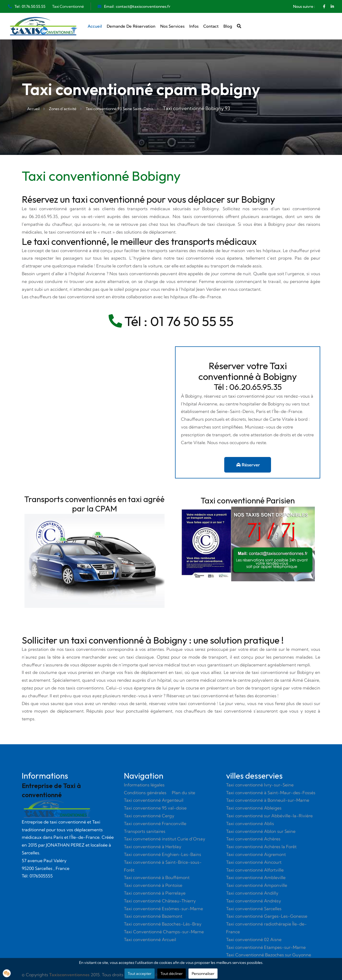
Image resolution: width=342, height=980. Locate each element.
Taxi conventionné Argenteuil (154, 800)
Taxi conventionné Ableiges (254, 808)
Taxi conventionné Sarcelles (254, 909)
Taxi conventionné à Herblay (153, 847)
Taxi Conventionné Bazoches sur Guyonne (269, 955)
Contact (211, 26)
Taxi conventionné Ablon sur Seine (261, 831)
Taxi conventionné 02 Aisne (254, 939)
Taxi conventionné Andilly (252, 893)
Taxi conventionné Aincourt (254, 862)
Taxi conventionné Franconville (155, 823)
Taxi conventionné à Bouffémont (157, 877)
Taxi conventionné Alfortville (255, 870)
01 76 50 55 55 (192, 321)
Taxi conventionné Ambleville (256, 877)
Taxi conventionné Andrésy (254, 901)
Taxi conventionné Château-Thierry (160, 901)
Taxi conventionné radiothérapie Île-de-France (266, 928)
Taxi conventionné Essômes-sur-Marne (163, 909)
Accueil (95, 26)
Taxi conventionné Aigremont (256, 854)
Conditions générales (145, 793)
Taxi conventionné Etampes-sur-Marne (266, 947)
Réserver (248, 465)
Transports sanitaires (145, 831)
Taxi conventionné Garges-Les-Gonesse (267, 916)
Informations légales (144, 785)
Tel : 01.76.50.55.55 (30, 6)
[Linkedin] (332, 6)
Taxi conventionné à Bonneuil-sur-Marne (268, 800)
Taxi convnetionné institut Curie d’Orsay (165, 839)
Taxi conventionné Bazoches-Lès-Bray (163, 924)
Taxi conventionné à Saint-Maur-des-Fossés (271, 793)
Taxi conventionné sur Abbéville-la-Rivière (269, 816)
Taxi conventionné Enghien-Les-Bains (163, 854)
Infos (194, 26)
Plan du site (184, 793)
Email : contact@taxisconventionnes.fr (137, 6)
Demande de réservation (131, 26)
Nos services (172, 26)
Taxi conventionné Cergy (149, 816)
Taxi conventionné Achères (253, 839)
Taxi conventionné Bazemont (153, 916)
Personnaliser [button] (203, 974)
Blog (228, 26)
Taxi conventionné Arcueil (150, 939)
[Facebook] (324, 6)
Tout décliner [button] (172, 974)
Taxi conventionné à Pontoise (153, 885)
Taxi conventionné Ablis (250, 823)
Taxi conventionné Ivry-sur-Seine (260, 785)
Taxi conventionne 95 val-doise (155, 808)
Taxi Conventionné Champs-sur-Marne (164, 932)
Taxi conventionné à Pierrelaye (155, 893)
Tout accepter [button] (140, 974)
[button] (7, 973)
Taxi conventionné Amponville (257, 885)
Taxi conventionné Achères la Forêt (261, 847)
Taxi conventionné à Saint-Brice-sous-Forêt (163, 866)
